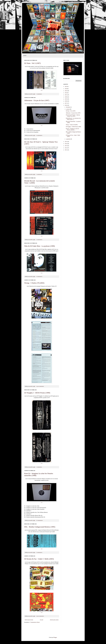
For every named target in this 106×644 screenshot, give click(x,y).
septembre (68, 139)
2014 (66, 144)
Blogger (55, 637)
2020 (66, 97)
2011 (66, 150)
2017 (66, 103)
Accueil (42, 620)
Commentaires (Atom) (35, 622)
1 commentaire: (39, 94)
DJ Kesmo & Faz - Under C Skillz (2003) (39, 559)
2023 (66, 91)
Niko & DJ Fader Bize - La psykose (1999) (40, 246)
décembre (68, 107)
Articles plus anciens (54, 620)
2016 (66, 105)
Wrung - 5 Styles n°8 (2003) (34, 283)
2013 (66, 146)
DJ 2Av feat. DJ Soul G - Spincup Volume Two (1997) (73, 116)
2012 (66, 148)
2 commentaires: (39, 240)
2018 (66, 101)
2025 (66, 87)
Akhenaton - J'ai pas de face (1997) (37, 100)
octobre (68, 109)
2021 (66, 95)
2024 (66, 89)
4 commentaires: (39, 135)
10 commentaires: (40, 520)
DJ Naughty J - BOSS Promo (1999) (37, 393)
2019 (66, 99)
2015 (66, 142)
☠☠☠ (25, 55)
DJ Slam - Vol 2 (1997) (32, 63)
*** (42, 91)
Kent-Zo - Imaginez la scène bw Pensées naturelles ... (73, 129)
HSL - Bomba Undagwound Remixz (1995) (40, 527)
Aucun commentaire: (40, 386)
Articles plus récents (29, 620)
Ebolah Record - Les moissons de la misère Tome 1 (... (73, 119)
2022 (66, 93)
